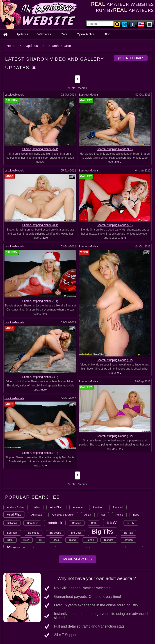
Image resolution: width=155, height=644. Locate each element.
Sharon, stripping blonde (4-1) (115, 149)
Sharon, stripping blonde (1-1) (40, 301)
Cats (64, 34)
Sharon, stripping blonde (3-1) (40, 225)
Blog (107, 34)
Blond (72, 540)
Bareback (55, 523)
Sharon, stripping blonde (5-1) (40, 149)
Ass (103, 515)
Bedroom (12, 533)
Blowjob (128, 540)
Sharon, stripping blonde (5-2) (115, 360)
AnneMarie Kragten (63, 515)
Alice (37, 507)
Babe (136, 515)
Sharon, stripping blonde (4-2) (40, 377)
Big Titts (128, 533)
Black (56, 540)
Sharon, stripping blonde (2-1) (115, 225)
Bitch (26, 540)
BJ (41, 540)
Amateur (98, 507)
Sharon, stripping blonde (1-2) (47, 450)
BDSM (131, 523)
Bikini (10, 540)
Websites (44, 34)
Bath (94, 523)
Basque (77, 523)
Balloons (12, 523)
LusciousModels (14, 95)
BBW (112, 522)
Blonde (90, 540)
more (118, 162)
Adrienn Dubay (16, 507)
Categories (131, 58)
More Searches (77, 559)
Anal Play (14, 514)
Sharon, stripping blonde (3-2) (109, 433)
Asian (88, 515)
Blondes (109, 540)
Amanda (78, 507)
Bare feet (32, 523)
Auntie (119, 515)
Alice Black (56, 507)
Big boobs (55, 533)
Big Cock (76, 533)
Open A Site (85, 34)
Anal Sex (36, 515)
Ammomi (118, 507)
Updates (22, 34)
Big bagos (33, 533)
